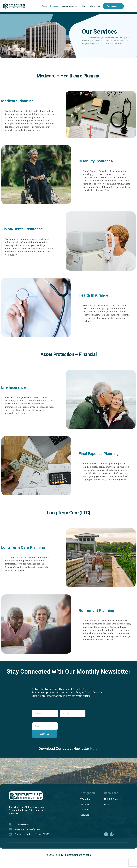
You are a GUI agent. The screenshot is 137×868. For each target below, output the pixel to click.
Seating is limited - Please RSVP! (29, 839)
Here (94, 754)
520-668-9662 (19, 830)
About (44, 6)
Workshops (112, 6)
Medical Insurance (69, 6)
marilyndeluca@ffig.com (25, 834)
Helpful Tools (95, 6)
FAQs (83, 6)
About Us (85, 815)
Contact (85, 820)
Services (54, 6)
